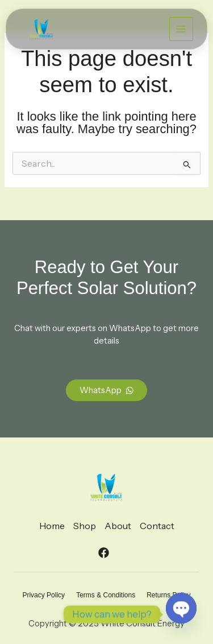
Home (52, 526)
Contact (157, 526)
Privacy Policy (43, 595)
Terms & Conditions (106, 595)
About (118, 526)
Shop (85, 526)
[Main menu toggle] (181, 29)
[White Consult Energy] (41, 29)
